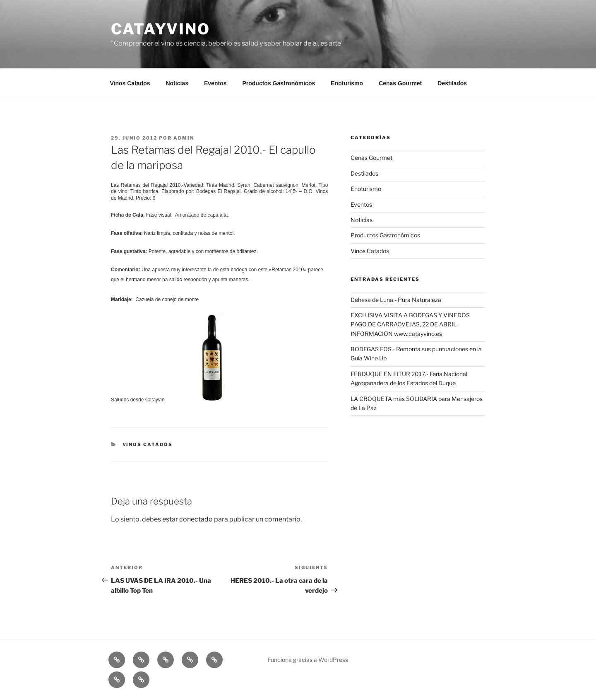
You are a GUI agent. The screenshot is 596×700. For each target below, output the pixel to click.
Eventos (215, 83)
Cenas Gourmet (400, 83)
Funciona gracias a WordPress (308, 660)
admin (184, 138)
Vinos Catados (130, 83)
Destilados (452, 83)
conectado (196, 519)
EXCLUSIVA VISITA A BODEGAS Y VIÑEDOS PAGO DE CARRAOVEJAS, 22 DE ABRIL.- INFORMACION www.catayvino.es (410, 324)
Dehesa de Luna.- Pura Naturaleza (396, 300)
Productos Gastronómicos (279, 83)
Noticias (177, 83)
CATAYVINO (161, 29)
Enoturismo (347, 83)
